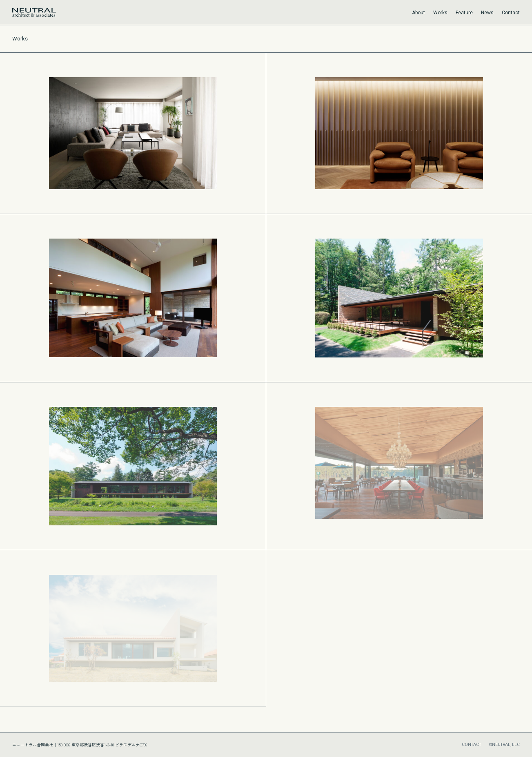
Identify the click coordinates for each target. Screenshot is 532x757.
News (487, 13)
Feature (464, 13)
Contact (511, 13)
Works (440, 13)
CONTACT (471, 745)
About (418, 13)
